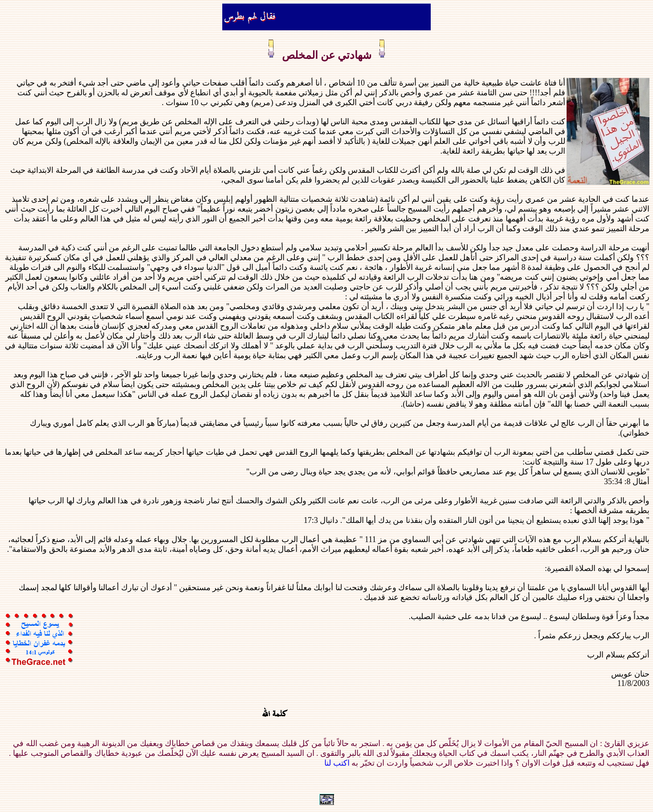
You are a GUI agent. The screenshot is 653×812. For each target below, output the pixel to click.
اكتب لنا (337, 763)
